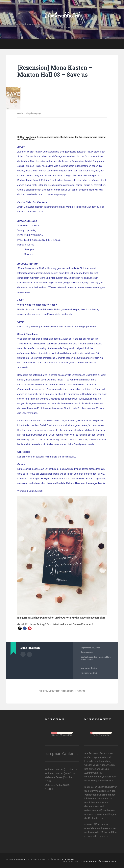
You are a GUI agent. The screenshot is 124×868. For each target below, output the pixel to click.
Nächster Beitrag (89, 673)
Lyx (96, 657)
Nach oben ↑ (111, 861)
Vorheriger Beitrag (89, 668)
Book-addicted (62, 15)
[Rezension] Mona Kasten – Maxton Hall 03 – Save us (55, 71)
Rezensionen (87, 652)
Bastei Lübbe (87, 657)
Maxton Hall (104, 657)
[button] (20, 628)
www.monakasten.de (88, 287)
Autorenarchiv (23, 654)
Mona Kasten (87, 660)
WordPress (68, 859)
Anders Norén (94, 861)
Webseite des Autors (29, 654)
